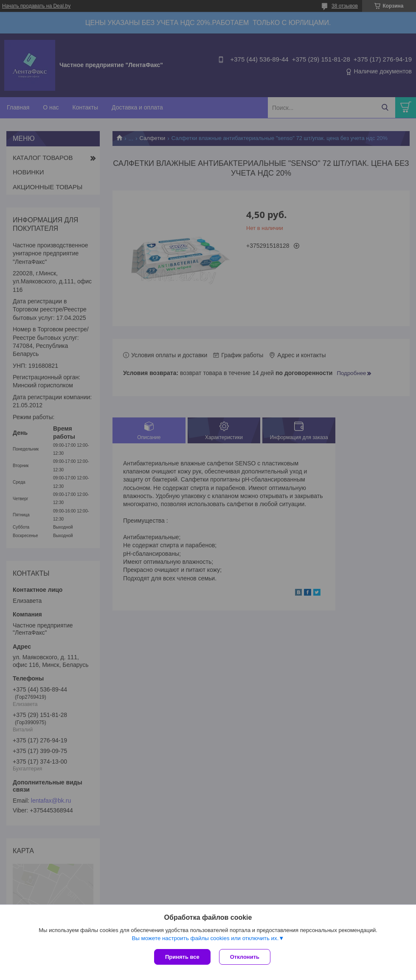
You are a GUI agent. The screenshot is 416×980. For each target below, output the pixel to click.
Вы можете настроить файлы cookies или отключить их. (205, 938)
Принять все (182, 957)
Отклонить (245, 957)
